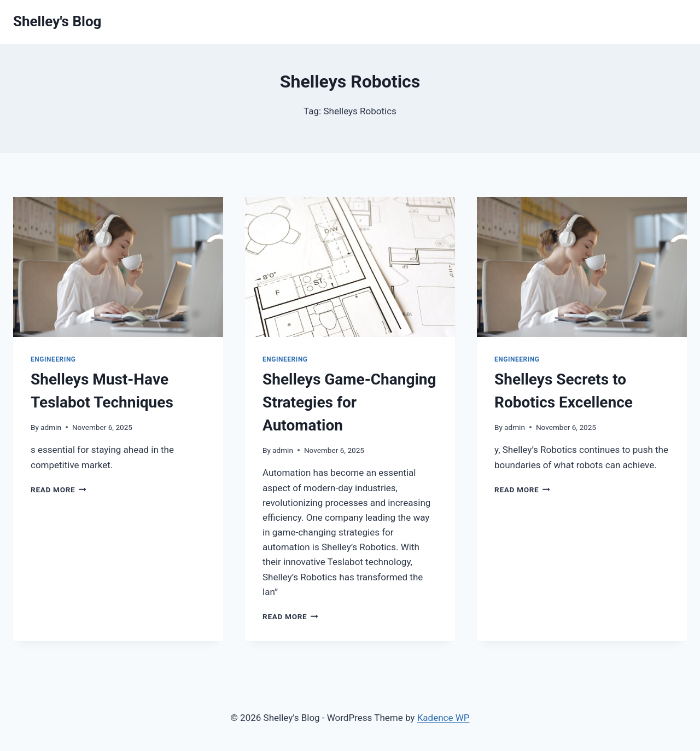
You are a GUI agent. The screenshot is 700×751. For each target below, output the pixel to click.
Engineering (53, 359)
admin (51, 427)
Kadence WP (444, 718)
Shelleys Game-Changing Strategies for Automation (349, 402)
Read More (59, 490)
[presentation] (118, 267)
